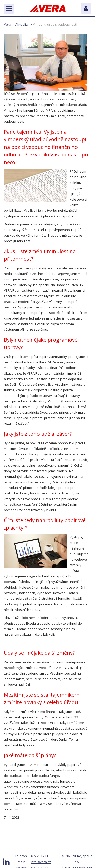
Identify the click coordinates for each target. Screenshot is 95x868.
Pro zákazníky (86, 8)
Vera (7, 24)
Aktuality (22, 24)
